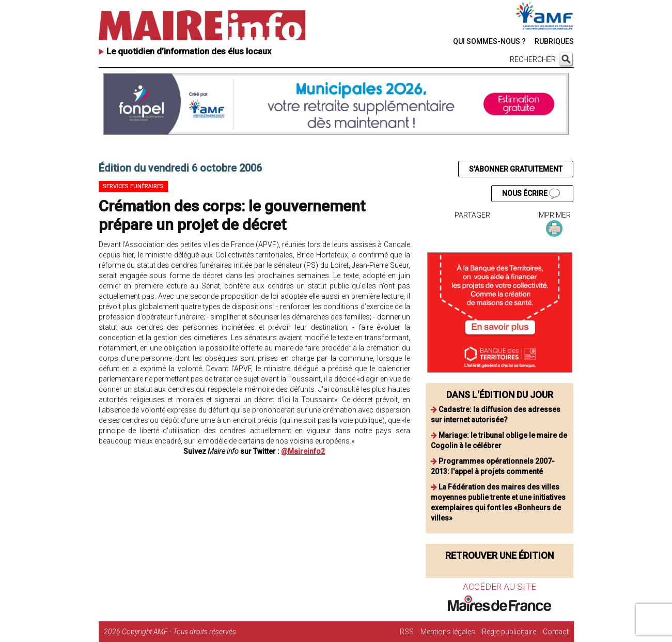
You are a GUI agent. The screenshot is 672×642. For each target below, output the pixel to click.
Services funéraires (133, 186)
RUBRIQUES (554, 41)
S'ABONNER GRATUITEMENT (516, 169)
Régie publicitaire (509, 632)
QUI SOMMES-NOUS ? (489, 41)
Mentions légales (448, 632)
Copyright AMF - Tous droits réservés (179, 632)
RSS (407, 632)
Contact (556, 632)
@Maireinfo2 (303, 451)
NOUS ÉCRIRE (531, 194)
